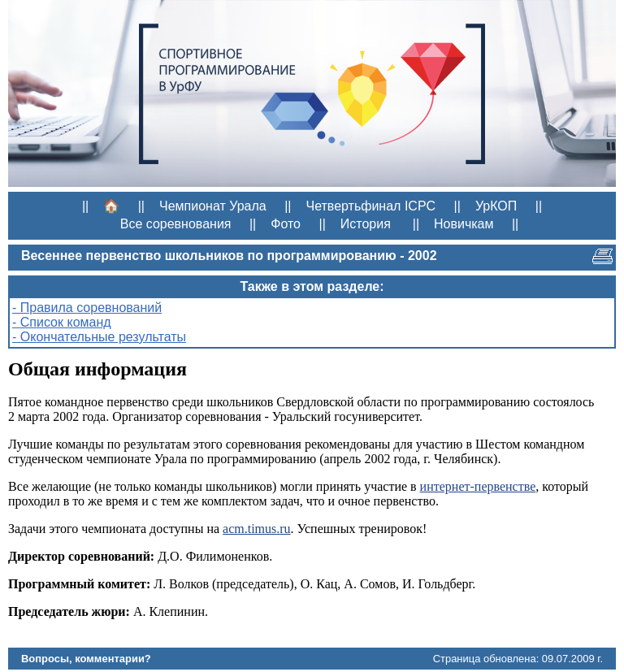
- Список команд (62, 322)
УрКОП (496, 206)
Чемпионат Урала (213, 206)
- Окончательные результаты (99, 337)
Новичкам (464, 224)
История (366, 224)
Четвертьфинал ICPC (370, 206)
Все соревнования (176, 224)
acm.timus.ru (257, 529)
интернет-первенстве (478, 486)
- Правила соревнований (87, 308)
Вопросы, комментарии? (86, 659)
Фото (286, 224)
